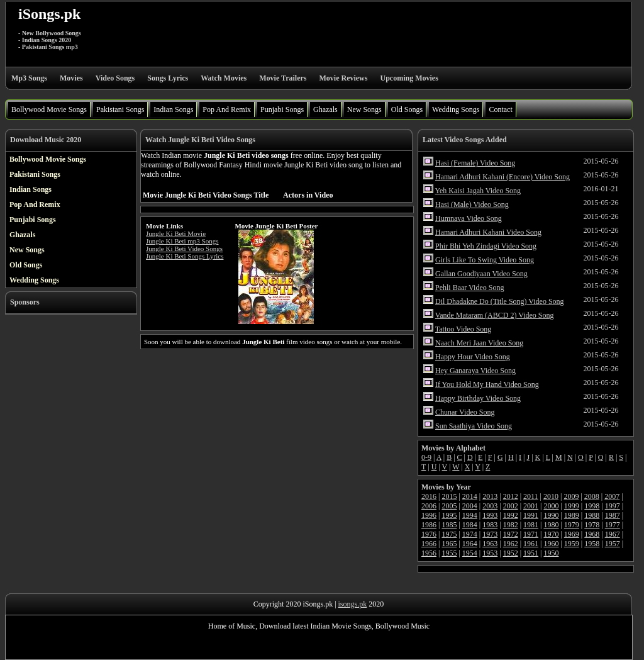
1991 (531, 515)
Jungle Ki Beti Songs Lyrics (185, 256)
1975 (449, 534)
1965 (449, 544)
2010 (551, 496)
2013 (490, 496)
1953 (490, 553)
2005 (449, 506)
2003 (490, 506)
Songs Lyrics (168, 78)
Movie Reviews (343, 78)
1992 (511, 515)
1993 (490, 515)
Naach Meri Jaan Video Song (479, 343)
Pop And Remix (227, 109)
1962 (511, 544)
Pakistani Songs (120, 109)
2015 (449, 496)
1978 (592, 525)
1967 (613, 534)
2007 (612, 496)
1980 (551, 525)
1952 (511, 553)
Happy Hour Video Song (473, 357)
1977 (613, 525)
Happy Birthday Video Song (478, 398)
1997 (613, 506)
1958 (592, 544)
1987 (613, 515)
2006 (429, 506)
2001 (531, 506)
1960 (551, 544)
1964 (470, 544)
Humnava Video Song (469, 218)
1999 (572, 506)
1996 (429, 515)
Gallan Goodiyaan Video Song (481, 274)
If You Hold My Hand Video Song (487, 384)
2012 (511, 496)
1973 (490, 534)
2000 (551, 506)
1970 (551, 534)
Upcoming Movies (409, 78)
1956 (429, 553)
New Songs (364, 109)
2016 (429, 496)
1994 (470, 515)
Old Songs (407, 109)
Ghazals (325, 109)
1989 (572, 515)
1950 (551, 553)
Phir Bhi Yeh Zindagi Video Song (486, 246)
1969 (572, 534)
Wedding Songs (456, 109)
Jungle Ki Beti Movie (176, 233)
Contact (500, 109)
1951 (531, 553)
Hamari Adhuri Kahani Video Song (488, 232)
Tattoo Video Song (464, 329)
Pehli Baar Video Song (469, 288)
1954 (470, 553)
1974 (470, 534)
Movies (71, 78)
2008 (592, 496)
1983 (490, 525)
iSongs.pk (49, 14)
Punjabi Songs (282, 109)
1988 (592, 515)
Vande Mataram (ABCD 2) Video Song (495, 315)
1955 (449, 553)
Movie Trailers (283, 78)
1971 (531, 534)
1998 (592, 506)
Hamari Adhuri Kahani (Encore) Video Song (502, 177)
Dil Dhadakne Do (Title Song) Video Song (500, 301)
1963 (490, 544)
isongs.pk (353, 604)
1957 (613, 544)
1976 (429, 534)
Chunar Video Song (465, 412)
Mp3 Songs (29, 78)
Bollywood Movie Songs (49, 109)
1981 (531, 525)
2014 (470, 496)
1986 (429, 525)
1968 (592, 534)
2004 (470, 506)
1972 (511, 534)
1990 (551, 515)
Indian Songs (173, 109)
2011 (531, 496)
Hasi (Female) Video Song (475, 163)
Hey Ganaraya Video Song (475, 371)
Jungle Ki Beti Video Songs (184, 249)
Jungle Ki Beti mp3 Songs (182, 241)
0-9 (426, 457)
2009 (571, 496)
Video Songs (115, 78)
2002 (511, 506)
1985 (449, 525)
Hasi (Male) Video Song (472, 204)
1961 (531, 544)
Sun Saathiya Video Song (474, 426)
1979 (572, 525)
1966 (429, 544)
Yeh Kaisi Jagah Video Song (478, 191)
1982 (511, 525)
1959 (572, 544)
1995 (449, 515)
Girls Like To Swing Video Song (485, 260)
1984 (470, 525)
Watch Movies (224, 78)
